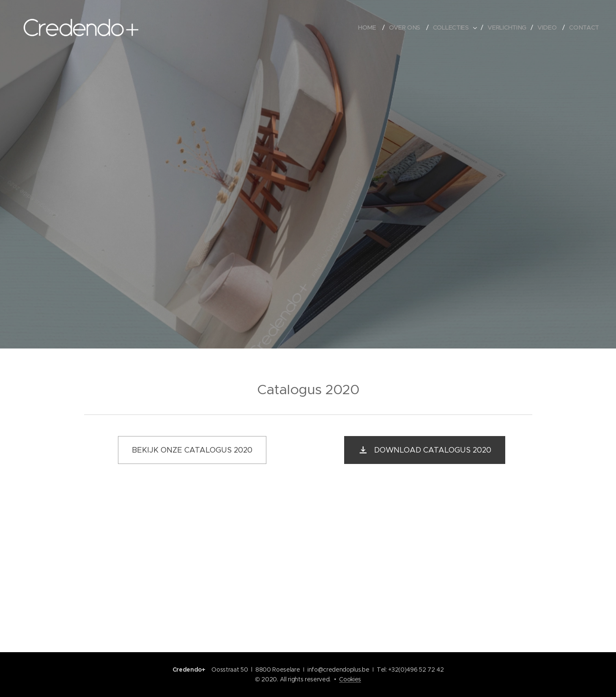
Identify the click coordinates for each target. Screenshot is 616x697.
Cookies (350, 679)
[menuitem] (370, 27)
